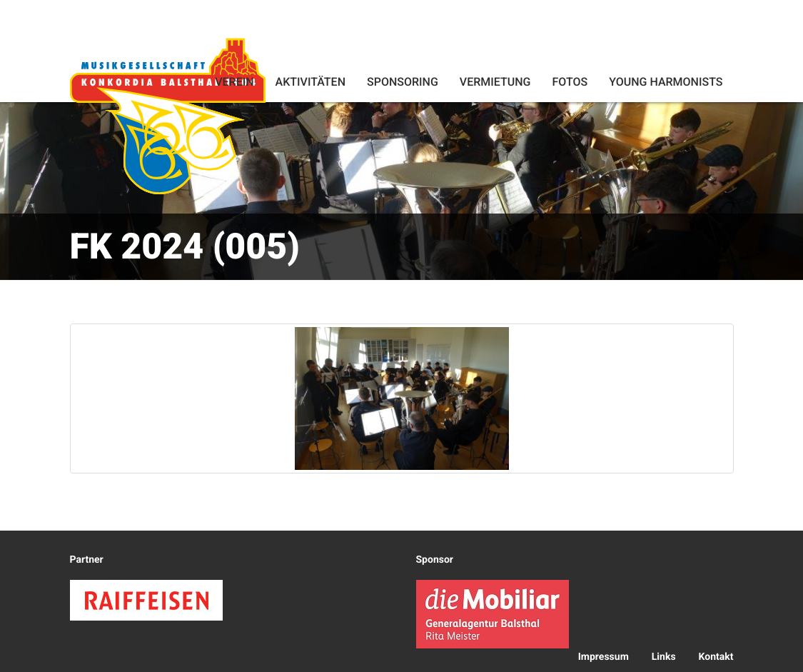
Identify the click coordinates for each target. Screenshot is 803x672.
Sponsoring (403, 82)
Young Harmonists (666, 82)
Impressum (603, 657)
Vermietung (495, 82)
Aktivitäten (310, 82)
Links (664, 657)
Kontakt (716, 657)
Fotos (570, 82)
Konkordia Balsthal (168, 116)
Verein (234, 82)
